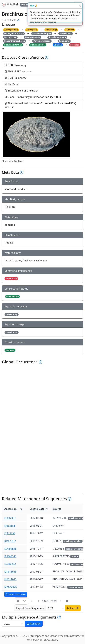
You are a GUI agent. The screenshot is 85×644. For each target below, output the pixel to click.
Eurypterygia (10, 37)
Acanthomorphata (57, 37)
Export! (73, 608)
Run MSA (34, 624)
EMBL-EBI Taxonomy (18, 71)
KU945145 (10, 556)
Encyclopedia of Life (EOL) (21, 91)
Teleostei (70, 30)
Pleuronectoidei (38, 45)
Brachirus (75, 45)
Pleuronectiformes (13, 45)
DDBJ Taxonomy (15, 78)
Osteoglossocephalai (14, 33)
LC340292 (10, 564)
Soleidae (58, 45)
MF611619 (10, 579)
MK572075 (11, 587)
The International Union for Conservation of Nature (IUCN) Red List (40, 105)
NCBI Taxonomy (15, 65)
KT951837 (10, 541)
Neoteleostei (66, 33)
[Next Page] (60, 601)
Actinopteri (32, 30)
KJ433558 (10, 526)
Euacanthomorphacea (15, 41)
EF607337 (10, 518)
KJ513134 (10, 533)
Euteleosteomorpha (42, 33)
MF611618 (10, 572)
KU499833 (10, 549)
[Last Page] (67, 601)
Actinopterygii (11, 30)
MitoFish (17, 4)
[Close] (80, 6)
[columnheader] (39, 509)
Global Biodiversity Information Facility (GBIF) (33, 97)
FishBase (11, 84)
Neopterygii (51, 30)
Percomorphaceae (42, 41)
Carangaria (64, 41)
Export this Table (16, 594)
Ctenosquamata (33, 37)
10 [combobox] (18, 601)
